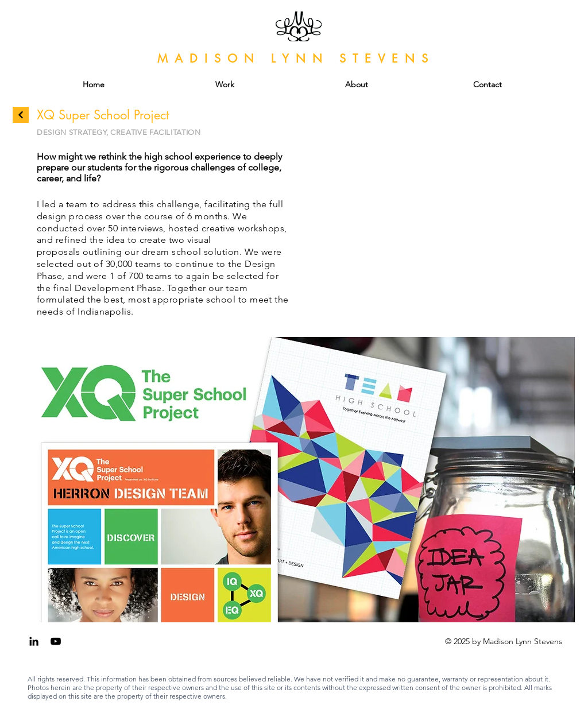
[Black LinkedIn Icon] (34, 641)
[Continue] (21, 115)
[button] (294, 480)
